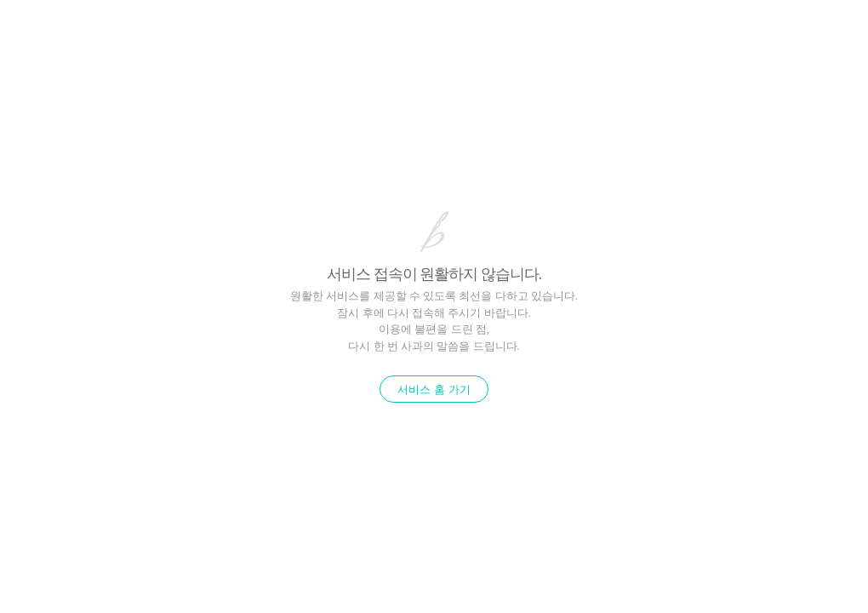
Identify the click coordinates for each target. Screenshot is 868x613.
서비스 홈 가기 (434, 390)
